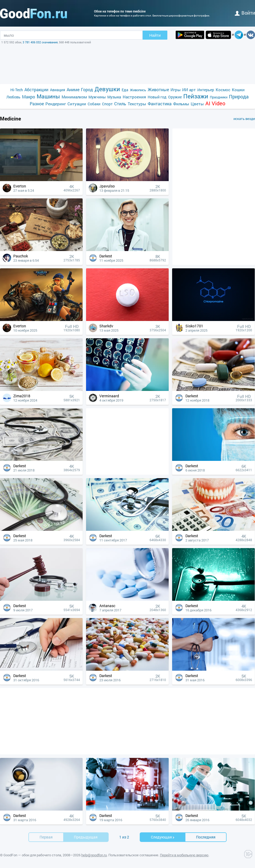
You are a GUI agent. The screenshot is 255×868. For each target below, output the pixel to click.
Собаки (94, 104)
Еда (125, 90)
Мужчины (97, 97)
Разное (37, 104)
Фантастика (160, 104)
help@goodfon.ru (94, 855)
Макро (29, 97)
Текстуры (137, 104)
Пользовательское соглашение (133, 855)
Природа (239, 97)
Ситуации (77, 104)
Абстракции (36, 89)
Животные (158, 89)
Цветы (197, 104)
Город (87, 89)
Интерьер (206, 90)
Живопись (138, 90)
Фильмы (181, 104)
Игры (176, 90)
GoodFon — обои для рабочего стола (32, 855)
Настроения (134, 97)
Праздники (219, 97)
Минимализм (74, 97)
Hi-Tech (17, 90)
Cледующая (163, 837)
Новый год (157, 97)
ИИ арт (189, 90)
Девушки (107, 89)
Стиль (120, 104)
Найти (155, 35)
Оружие (175, 97)
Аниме (73, 89)
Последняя (206, 837)
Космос (223, 90)
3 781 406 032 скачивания (40, 42)
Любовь (13, 97)
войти (245, 13)
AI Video (215, 103)
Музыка (114, 97)
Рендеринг (56, 104)
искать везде (244, 119)
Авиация (58, 90)
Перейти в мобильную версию (184, 855)
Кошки (238, 90)
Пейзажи (196, 96)
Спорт (107, 104)
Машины (48, 96)
